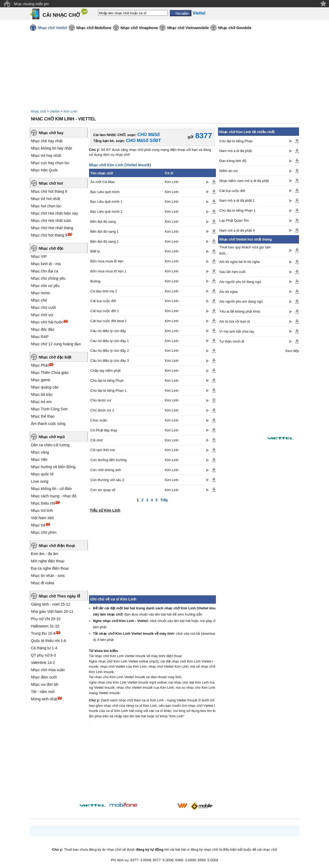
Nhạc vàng (40, 452)
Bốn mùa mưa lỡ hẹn (107, 261)
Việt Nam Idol (42, 518)
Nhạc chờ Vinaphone (139, 28)
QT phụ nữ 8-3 (43, 655)
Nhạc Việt (39, 460)
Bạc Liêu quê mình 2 (106, 212)
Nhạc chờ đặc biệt (55, 357)
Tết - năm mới (43, 692)
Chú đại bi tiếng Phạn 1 (108, 391)
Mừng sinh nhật (44, 699)
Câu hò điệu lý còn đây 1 (110, 341)
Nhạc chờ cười (44, 308)
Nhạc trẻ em (41, 402)
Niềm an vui (229, 171)
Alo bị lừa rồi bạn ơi (235, 321)
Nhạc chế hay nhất (47, 141)
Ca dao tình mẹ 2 (104, 291)
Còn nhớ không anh (106, 470)
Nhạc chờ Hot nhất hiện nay (55, 213)
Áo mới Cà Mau (103, 182)
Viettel (55, 111)
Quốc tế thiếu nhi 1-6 (49, 641)
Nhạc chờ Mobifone (94, 28)
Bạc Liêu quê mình (105, 192)
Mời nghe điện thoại (48, 561)
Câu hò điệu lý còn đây (108, 331)
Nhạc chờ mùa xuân (48, 670)
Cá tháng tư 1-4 (44, 648)
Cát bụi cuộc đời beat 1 (109, 321)
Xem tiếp (292, 351)
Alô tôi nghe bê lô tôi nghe (240, 262)
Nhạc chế (39, 300)
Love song (40, 481)
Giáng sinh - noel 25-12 (51, 604)
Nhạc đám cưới (44, 677)
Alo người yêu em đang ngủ (241, 301)
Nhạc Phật (40, 365)
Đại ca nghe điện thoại (50, 568)
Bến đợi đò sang (103, 222)
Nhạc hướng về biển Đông (53, 467)
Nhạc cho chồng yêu (48, 278)
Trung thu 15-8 (43, 633)
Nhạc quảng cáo (45, 387)
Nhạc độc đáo (43, 329)
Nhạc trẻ (38, 525)
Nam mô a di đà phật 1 (237, 200)
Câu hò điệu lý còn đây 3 (110, 361)
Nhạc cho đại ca (45, 271)
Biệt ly (95, 251)
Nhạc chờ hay (51, 133)
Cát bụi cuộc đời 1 (105, 311)
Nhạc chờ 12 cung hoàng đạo (56, 344)
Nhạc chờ (38, 111)
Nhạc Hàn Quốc (45, 170)
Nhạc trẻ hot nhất (46, 199)
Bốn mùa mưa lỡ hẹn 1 (108, 271)
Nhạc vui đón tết (45, 684)
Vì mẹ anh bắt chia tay (237, 331)
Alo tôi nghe (229, 292)
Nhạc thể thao (43, 416)
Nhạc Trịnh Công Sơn (49, 409)
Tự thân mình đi (232, 341)
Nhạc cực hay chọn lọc (50, 163)
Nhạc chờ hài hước (47, 322)
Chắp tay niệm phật (106, 371)
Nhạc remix (41, 293)
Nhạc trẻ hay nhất (46, 156)
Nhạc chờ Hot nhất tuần (51, 221)
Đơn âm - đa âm (45, 554)
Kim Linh (71, 111)
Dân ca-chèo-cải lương (50, 445)
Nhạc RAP (40, 337)
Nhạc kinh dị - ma (46, 264)
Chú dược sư (101, 400)
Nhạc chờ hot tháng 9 (49, 235)
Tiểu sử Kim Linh (105, 510)
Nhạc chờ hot (51, 183)
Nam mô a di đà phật (236, 151)
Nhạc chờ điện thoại (57, 546)
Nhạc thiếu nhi (43, 503)
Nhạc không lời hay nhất (52, 148)
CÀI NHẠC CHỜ (61, 15)
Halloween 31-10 (45, 626)
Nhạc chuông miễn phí (31, 4)
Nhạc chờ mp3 (52, 437)
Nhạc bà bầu (42, 394)
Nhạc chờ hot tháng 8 (49, 191)
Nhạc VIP (39, 256)
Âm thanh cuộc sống (48, 424)
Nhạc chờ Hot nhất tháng (52, 228)
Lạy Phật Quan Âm (234, 220)
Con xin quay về (103, 490)
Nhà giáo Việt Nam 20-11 (52, 612)
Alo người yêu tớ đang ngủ (240, 282)
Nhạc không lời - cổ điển (52, 489)
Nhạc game (41, 380)
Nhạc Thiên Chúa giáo (50, 373)
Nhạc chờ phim (44, 532)
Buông (96, 281)
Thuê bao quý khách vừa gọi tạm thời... (245, 250)
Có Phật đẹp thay (104, 430)
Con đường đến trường (108, 460)
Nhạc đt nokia (43, 583)
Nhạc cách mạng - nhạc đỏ (54, 496)
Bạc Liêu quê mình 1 (106, 202)
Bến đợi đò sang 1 (105, 232)
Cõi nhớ (97, 440)
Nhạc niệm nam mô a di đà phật (244, 181)
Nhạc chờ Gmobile (235, 28)
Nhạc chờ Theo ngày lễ (60, 596)
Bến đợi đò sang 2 (105, 242)
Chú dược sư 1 (102, 410)
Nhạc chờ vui (42, 315)
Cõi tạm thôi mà (103, 450)
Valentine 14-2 (43, 663)
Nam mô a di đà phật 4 (237, 230)
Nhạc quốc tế (42, 474)
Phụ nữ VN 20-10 (46, 619)
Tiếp (164, 500)
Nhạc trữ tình (42, 511)
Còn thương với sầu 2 (107, 480)
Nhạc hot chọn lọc (46, 206)
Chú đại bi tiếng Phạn (107, 381)
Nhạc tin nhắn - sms (48, 576)
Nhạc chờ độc (51, 248)
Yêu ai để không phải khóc (240, 311)
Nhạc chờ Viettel (52, 28)
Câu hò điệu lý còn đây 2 (110, 351)
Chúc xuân (99, 420)
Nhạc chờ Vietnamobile (188, 28)
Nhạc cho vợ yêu (45, 286)
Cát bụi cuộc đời (103, 301)
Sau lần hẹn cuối (233, 272)
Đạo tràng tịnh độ (233, 161)
